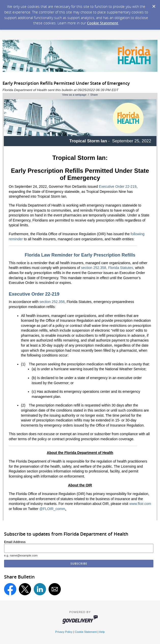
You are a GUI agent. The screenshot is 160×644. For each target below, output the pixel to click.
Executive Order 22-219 (118, 187)
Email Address (15, 542)
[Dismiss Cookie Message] (154, 5)
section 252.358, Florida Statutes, (108, 268)
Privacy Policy (64, 632)
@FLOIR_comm (52, 509)
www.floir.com (140, 504)
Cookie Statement (103, 23)
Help (102, 632)
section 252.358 (52, 302)
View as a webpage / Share (80, 95)
